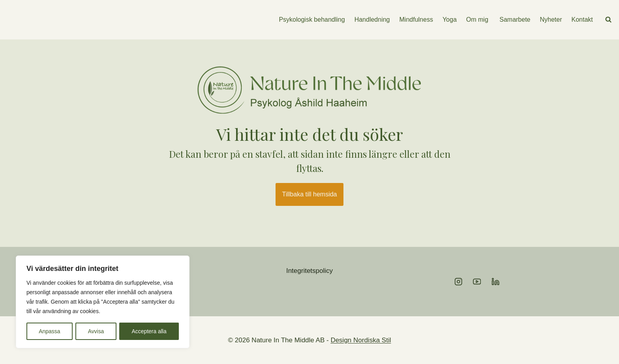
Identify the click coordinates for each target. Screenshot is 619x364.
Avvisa (96, 331)
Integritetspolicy (309, 271)
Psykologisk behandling (312, 20)
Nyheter (551, 20)
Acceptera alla (149, 331)
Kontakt (582, 20)
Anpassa (49, 331)
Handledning (372, 20)
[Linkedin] (496, 282)
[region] (103, 302)
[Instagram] (459, 282)
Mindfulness (416, 20)
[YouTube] (477, 282)
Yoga (450, 20)
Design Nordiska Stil (361, 340)
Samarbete (514, 20)
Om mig (477, 20)
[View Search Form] (608, 20)
